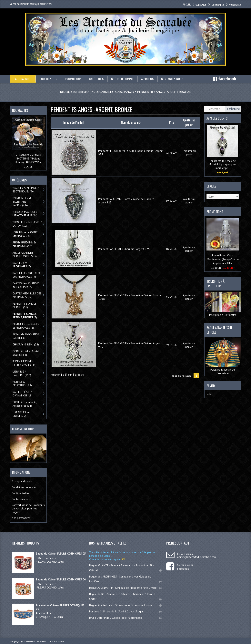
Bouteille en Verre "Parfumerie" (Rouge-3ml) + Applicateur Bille (223, 259)
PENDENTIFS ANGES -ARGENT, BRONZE (164, 92)
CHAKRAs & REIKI (26, 344)
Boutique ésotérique (73, 92)
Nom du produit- (131, 122)
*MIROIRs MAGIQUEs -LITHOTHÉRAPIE (25, 214)
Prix (171, 122)
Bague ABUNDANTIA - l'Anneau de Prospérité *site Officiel (125, 588)
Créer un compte (123, 79)
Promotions (74, 79)
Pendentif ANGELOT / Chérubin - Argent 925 (124, 249)
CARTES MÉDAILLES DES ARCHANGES (27, 295)
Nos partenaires (21, 518)
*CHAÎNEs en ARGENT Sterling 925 (25, 234)
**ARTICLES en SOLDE (21, 414)
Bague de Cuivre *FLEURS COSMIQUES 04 (61, 579)
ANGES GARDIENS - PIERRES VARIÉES (25, 254)
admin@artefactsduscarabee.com (197, 557)
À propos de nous (22, 481)
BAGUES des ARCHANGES (22, 265)
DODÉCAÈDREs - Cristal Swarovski (26, 353)
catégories (97, 79)
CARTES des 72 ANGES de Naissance (26, 285)
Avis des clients (217, 118)
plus (61, 562)
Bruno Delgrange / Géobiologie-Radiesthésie (125, 618)
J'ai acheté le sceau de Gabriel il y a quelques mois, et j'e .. (223, 164)
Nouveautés (20, 110)
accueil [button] (187, 4)
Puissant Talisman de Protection (223, 356)
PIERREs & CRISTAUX (22, 383)
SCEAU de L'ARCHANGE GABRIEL (26, 336)
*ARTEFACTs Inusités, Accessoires (25, 404)
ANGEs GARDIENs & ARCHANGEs (112, 92)
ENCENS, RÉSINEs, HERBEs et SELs (24, 363)
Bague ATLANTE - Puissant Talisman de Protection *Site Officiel (125, 568)
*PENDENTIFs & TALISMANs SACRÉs (22, 202)
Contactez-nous (173, 79)
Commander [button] (218, 5)
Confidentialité (20, 493)
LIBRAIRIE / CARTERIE (22, 373)
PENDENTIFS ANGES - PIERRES (25, 305)
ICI (123, 559)
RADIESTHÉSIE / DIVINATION (22, 394)
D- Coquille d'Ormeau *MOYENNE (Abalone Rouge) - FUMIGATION (28, 158)
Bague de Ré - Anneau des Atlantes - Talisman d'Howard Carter (125, 596)
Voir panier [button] (235, 5)
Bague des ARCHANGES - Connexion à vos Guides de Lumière (125, 579)
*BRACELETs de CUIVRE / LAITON (27, 224)
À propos (148, 79)
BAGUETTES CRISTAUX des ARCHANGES (26, 275)
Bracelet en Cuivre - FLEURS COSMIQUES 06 (60, 607)
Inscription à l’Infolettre (223, 304)
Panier (211, 386)
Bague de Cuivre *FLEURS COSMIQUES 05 (61, 554)
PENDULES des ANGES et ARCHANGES (26, 326)
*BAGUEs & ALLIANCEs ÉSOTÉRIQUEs (26, 190)
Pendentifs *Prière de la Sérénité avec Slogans (125, 611)
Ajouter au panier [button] (190, 153)
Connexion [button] (201, 5)
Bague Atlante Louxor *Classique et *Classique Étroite (125, 605)
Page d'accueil (23, 79)
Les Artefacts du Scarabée (50, 641)
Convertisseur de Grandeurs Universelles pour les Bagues (28, 508)
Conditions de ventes (24, 487)
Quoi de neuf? (49, 79)
